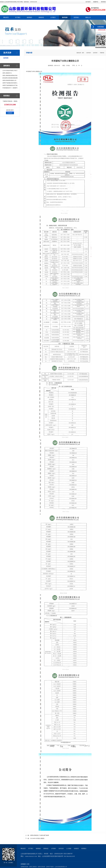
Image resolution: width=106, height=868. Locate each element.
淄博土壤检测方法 (7, 73)
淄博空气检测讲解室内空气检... (10, 85)
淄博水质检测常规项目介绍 (9, 80)
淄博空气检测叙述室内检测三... (10, 83)
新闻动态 (46, 849)
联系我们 (104, 2)
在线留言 (10, 113)
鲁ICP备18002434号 (70, 856)
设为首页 (88, 2)
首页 (83, 53)
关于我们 (31, 849)
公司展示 (54, 849)
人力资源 (69, 849)
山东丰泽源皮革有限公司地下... (10, 70)
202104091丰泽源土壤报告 (37, 838)
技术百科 (6, 58)
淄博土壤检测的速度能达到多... (10, 75)
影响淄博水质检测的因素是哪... (10, 78)
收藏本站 (96, 2)
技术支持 (89, 53)
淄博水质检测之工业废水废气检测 (39, 835)
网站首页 (23, 849)
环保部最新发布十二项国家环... (10, 88)
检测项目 (38, 849)
